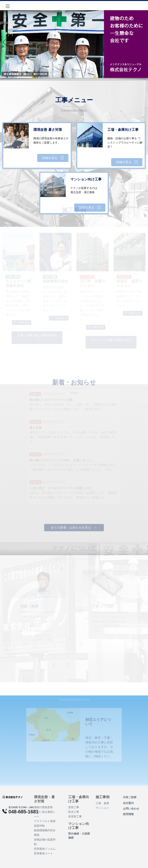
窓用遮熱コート (43, 853)
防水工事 (74, 812)
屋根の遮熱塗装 (43, 807)
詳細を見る (53, 158)
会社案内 (128, 803)
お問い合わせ (131, 809)
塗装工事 (74, 807)
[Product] (12, 797)
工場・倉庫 (102, 803)
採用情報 (128, 814)
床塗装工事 (75, 816)
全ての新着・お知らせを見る (71, 523)
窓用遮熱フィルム (45, 849)
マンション (102, 808)
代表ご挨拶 (130, 797)
